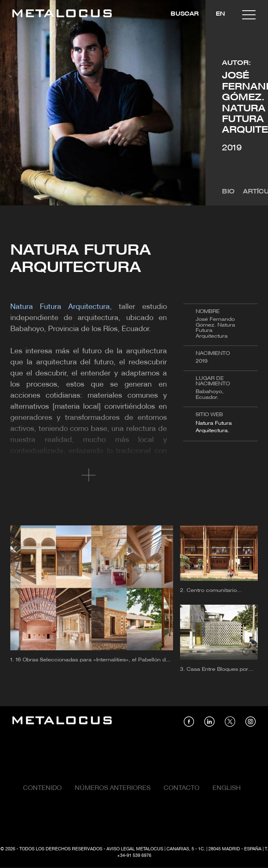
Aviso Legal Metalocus (135, 849)
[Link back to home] (62, 15)
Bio (228, 192)
